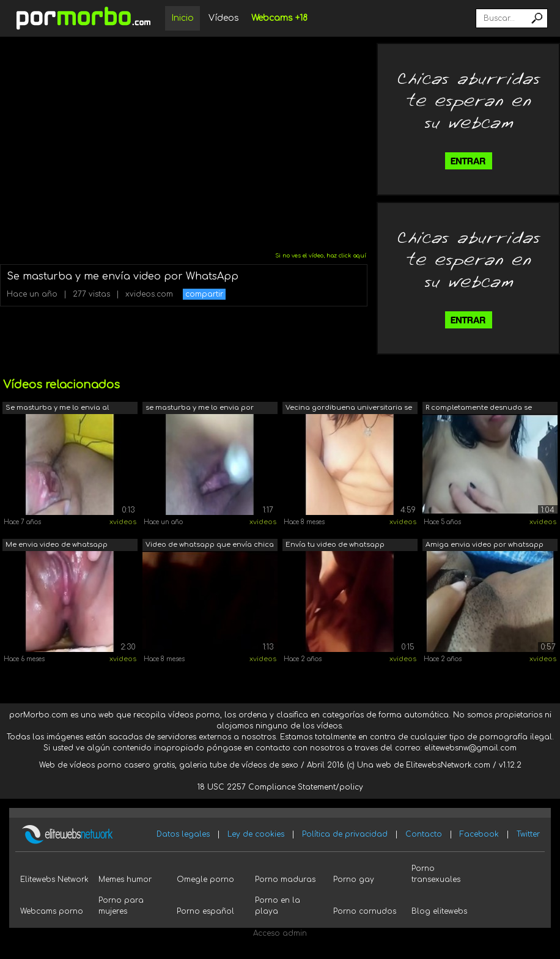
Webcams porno (52, 911)
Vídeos (224, 18)
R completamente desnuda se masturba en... (479, 409)
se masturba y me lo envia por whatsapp (200, 409)
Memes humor (125, 879)
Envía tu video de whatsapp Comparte (335, 546)
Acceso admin (280, 933)
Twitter (528, 834)
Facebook (479, 834)
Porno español (205, 911)
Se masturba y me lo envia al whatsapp (57, 409)
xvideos (123, 522)
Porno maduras (285, 879)
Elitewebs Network (54, 879)
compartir (204, 294)
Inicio (182, 18)
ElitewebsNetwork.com (448, 765)
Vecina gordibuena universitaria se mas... (349, 409)
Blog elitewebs (439, 911)
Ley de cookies (256, 834)
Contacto (424, 834)
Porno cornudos (365, 911)
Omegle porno (205, 879)
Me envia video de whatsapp (57, 545)
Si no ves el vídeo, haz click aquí (321, 256)
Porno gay (354, 879)
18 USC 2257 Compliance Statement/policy (280, 787)
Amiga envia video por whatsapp (484, 545)
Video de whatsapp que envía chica (210, 545)
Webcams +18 (279, 18)
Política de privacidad (345, 834)
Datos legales (183, 834)
